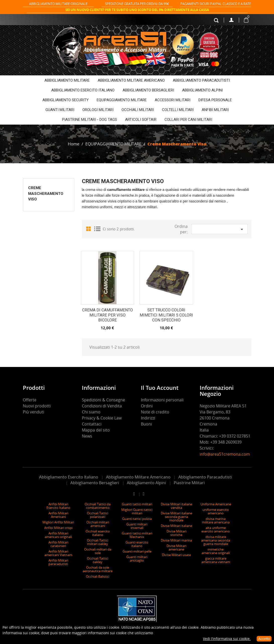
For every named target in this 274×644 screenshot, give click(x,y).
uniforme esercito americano (216, 511)
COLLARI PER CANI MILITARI (188, 120)
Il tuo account (160, 388)
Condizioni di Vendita (102, 406)
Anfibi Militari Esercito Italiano (58, 506)
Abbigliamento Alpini (146, 483)
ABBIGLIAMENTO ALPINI (202, 90)
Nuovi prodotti (37, 406)
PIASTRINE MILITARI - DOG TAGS (90, 120)
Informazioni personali (162, 400)
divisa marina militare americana (216, 520)
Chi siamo (91, 412)
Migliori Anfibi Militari (58, 522)
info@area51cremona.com (225, 454)
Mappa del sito (96, 430)
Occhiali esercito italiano (98, 533)
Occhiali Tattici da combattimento (98, 506)
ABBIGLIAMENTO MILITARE (67, 80)
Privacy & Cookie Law (102, 418)
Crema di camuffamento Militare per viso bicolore (107, 315)
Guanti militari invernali (137, 526)
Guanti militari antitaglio (137, 559)
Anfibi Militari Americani (58, 515)
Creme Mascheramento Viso (46, 194)
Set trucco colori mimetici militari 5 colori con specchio (166, 315)
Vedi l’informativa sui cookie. (227, 639)
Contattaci (92, 424)
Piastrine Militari (189, 483)
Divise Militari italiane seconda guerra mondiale (176, 517)
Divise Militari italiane (176, 526)
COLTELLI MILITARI (178, 110)
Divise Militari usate (176, 555)
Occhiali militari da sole (98, 551)
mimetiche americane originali (216, 551)
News (87, 436)
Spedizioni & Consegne (103, 400)
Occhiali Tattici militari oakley (98, 542)
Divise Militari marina (176, 540)
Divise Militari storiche (176, 533)
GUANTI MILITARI (60, 110)
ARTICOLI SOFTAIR (141, 120)
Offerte (30, 400)
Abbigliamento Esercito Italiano (69, 477)
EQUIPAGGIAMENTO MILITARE (122, 100)
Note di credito (155, 412)
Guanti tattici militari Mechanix (137, 535)
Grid (89, 229)
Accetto (264, 639)
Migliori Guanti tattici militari (137, 511)
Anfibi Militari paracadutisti (58, 562)
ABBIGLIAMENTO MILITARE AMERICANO (131, 80)
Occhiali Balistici (98, 576)
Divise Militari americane (176, 548)
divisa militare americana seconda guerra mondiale (216, 540)
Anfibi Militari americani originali (58, 535)
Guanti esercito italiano (137, 544)
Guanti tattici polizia (137, 519)
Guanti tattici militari (137, 504)
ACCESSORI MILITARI (173, 100)
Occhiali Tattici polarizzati (98, 515)
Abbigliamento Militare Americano (138, 477)
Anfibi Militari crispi (58, 528)
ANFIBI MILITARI (215, 110)
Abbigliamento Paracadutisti (205, 477)
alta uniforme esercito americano (216, 529)
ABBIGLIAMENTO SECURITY (66, 100)
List (97, 229)
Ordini (147, 406)
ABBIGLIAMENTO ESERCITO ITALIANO (83, 90)
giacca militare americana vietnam (216, 560)
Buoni (146, 424)
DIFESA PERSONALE (215, 100)
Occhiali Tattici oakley (98, 560)
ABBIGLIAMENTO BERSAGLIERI (148, 90)
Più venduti (34, 412)
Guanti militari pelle (137, 551)
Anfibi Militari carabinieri (58, 544)
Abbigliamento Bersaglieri (95, 483)
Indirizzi (148, 418)
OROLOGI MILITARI (98, 110)
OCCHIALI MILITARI (138, 110)
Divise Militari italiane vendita (176, 506)
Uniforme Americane (216, 504)
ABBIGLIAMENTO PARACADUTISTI (201, 80)
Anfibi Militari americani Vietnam (58, 553)
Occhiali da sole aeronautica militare (98, 569)
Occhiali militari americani (98, 524)
